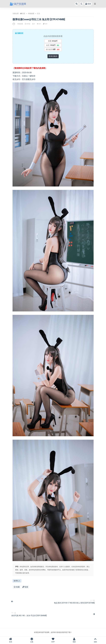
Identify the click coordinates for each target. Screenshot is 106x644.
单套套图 (31, 14)
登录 (88, 4)
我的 (74, 640)
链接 (25, 587)
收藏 (17, 587)
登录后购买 (53, 56)
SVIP (53, 640)
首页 (24, 14)
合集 (32, 640)
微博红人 (17, 581)
